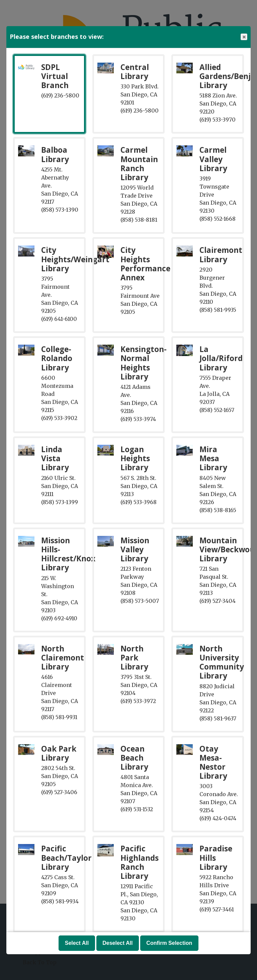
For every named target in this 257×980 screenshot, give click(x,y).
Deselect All (117, 943)
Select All (77, 943)
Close (244, 37)
